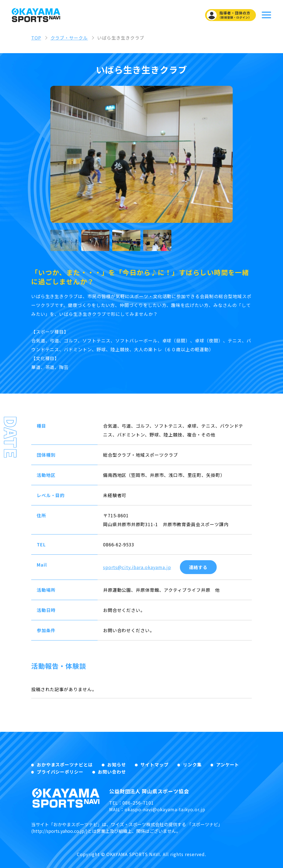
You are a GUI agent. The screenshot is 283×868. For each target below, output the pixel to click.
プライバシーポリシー (60, 772)
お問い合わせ (112, 772)
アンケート (228, 764)
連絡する (198, 567)
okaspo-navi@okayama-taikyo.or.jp (165, 809)
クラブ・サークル (69, 38)
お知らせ (117, 764)
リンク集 (192, 764)
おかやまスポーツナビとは (65, 764)
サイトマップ (154, 764)
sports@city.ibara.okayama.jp (137, 567)
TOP (36, 38)
